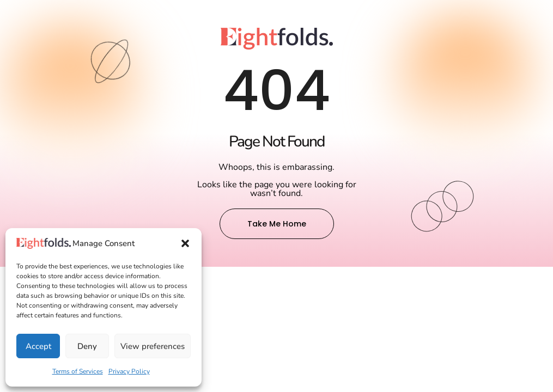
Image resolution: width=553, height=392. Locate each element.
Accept (38, 346)
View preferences (153, 346)
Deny (87, 346)
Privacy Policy (129, 371)
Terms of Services (78, 371)
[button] (185, 243)
